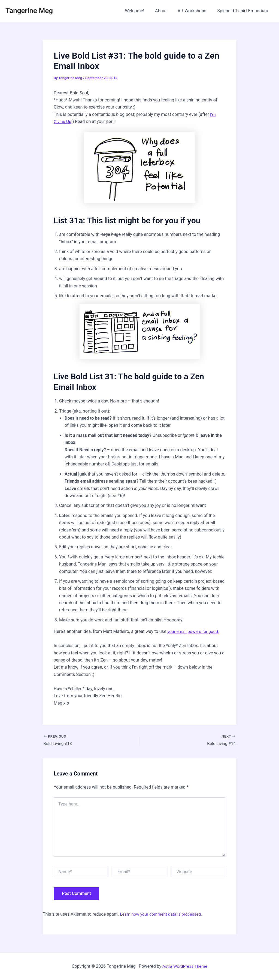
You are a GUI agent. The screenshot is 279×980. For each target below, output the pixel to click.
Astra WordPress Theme (185, 966)
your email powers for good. (194, 631)
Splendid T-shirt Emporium (244, 11)
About (166, 11)
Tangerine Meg (29, 11)
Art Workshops (195, 11)
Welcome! (142, 11)
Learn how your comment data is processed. (163, 915)
